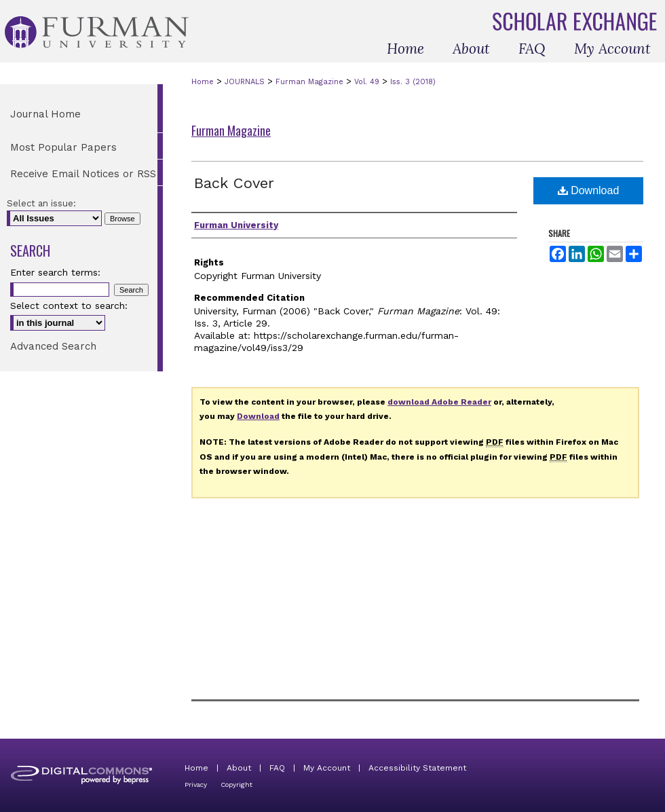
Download (589, 190)
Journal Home (45, 114)
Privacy (196, 785)
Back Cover (234, 183)
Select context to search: (69, 306)
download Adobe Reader (439, 402)
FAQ (277, 768)
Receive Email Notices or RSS (83, 174)
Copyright (236, 785)
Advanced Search (53, 346)
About (239, 768)
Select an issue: (41, 203)
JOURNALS (245, 82)
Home (203, 82)
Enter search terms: (55, 272)
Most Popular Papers (63, 147)
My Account (327, 768)
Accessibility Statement (417, 768)
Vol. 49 (367, 82)
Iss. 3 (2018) (413, 82)
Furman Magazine (309, 82)
